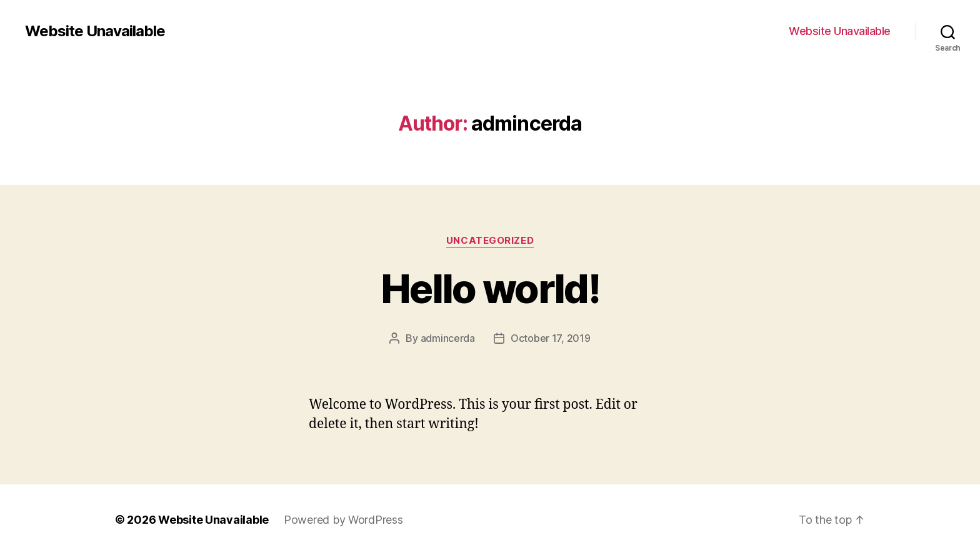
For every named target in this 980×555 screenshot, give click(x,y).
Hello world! (490, 288)
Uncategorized (490, 241)
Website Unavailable (95, 31)
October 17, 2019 (551, 338)
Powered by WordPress (343, 520)
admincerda (448, 338)
